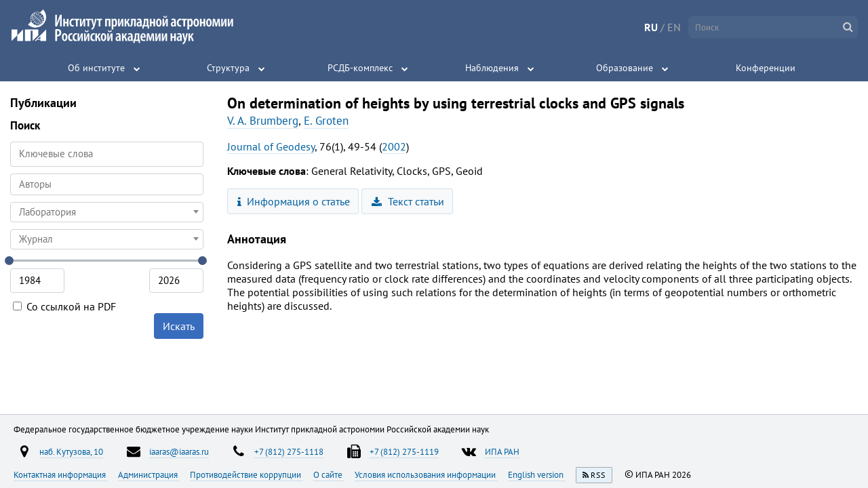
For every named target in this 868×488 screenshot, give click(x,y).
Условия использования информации (426, 474)
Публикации (43, 103)
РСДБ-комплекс (360, 68)
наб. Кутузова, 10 (71, 451)
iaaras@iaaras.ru (179, 451)
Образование (625, 68)
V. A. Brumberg (263, 121)
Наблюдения (492, 68)
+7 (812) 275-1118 (289, 451)
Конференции (766, 68)
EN (674, 27)
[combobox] (107, 184)
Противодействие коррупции (246, 474)
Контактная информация (61, 474)
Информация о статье (294, 201)
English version (537, 474)
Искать (179, 326)
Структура (228, 68)
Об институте (96, 68)
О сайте (329, 474)
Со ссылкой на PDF (64, 306)
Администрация (149, 474)
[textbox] (107, 212)
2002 (394, 146)
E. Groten (326, 121)
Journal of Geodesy (271, 146)
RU (651, 27)
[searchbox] (107, 184)
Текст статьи (408, 201)
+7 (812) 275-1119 (404, 451)
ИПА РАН (502, 451)
